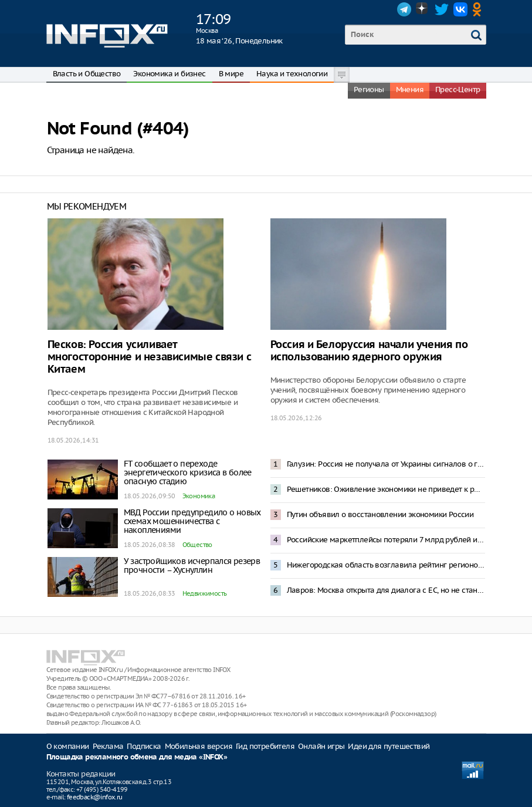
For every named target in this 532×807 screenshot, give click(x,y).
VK (460, 9)
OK (479, 9)
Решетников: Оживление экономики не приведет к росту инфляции (386, 489)
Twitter (442, 9)
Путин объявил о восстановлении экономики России (380, 514)
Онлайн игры (321, 746)
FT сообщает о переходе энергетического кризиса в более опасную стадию (188, 472)
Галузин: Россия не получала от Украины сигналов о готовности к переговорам (386, 464)
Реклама (108, 746)
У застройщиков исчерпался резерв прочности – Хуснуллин (192, 565)
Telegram (404, 9)
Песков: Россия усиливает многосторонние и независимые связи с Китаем (150, 357)
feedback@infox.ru (95, 797)
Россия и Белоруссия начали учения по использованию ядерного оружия (369, 351)
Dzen (423, 9)
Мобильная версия (199, 746)
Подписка (144, 746)
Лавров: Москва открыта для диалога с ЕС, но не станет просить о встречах (386, 590)
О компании (68, 746)
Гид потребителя (265, 746)
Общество (197, 545)
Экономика (199, 496)
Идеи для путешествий (389, 746)
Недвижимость (205, 593)
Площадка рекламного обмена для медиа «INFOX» (137, 757)
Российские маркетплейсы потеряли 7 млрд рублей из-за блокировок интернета (386, 540)
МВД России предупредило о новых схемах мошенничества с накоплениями (192, 521)
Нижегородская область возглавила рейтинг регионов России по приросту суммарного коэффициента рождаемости (386, 565)
